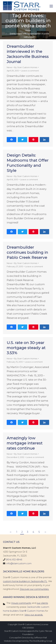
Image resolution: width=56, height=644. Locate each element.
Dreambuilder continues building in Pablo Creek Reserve (27, 252)
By (26, 67)
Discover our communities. (34, 589)
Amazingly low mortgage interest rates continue (25, 443)
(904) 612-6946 (14, 560)
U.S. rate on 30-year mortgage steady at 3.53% (26, 348)
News (9, 67)
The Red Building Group (41, 641)
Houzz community (21, 603)
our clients (42, 603)
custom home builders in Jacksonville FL (25, 581)
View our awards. (34, 615)
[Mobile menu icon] (51, 6)
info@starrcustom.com (19, 563)
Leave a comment (30, 71)
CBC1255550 (28, 628)
